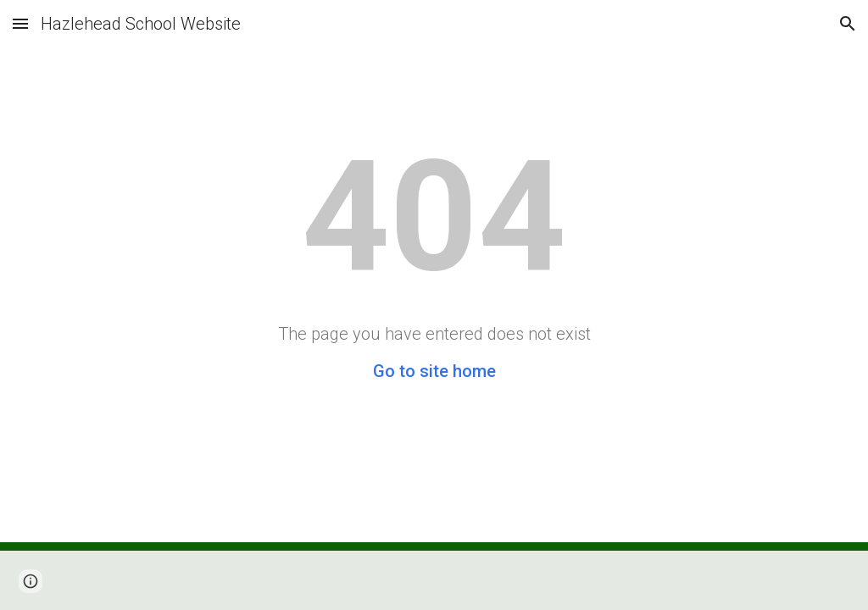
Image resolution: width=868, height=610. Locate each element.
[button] (20, 23)
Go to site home (434, 371)
